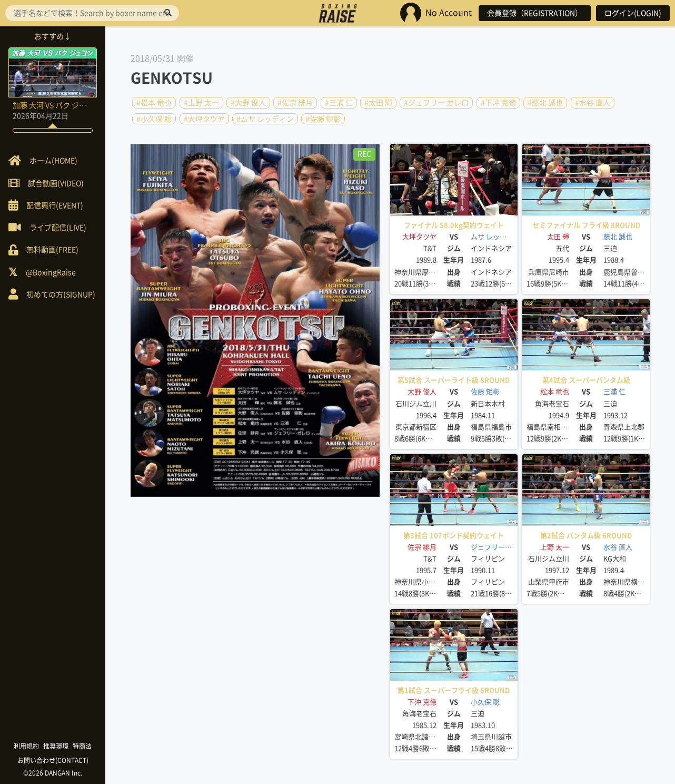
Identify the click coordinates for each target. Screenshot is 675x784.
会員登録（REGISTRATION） (535, 13)
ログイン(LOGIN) (633, 13)
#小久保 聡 (154, 119)
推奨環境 (56, 746)
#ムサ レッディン (265, 119)
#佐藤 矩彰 (323, 119)
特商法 (82, 746)
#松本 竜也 (154, 103)
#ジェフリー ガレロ (436, 103)
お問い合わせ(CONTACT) (53, 760)
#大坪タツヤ (204, 119)
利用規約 (26, 746)
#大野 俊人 (248, 103)
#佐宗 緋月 (295, 103)
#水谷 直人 (593, 103)
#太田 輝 (378, 103)
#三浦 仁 (339, 103)
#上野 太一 (201, 103)
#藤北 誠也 (545, 103)
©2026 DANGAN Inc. (53, 773)
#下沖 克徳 (498, 103)
